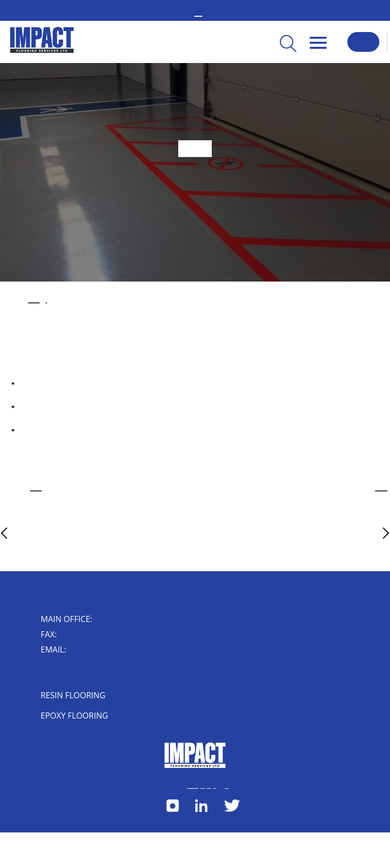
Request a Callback (363, 42)
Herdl (226, 786)
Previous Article (23, 533)
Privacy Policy (211, 786)
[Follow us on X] (232, 810)
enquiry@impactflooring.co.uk (78, 650)
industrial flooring (36, 487)
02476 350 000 (99, 620)
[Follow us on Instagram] (172, 810)
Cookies (202, 786)
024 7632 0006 (63, 635)
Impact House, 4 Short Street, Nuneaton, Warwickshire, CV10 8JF (61, 674)
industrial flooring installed (37, 299)
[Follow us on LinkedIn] (201, 810)
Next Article (368, 533)
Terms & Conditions (192, 786)
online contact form (381, 487)
